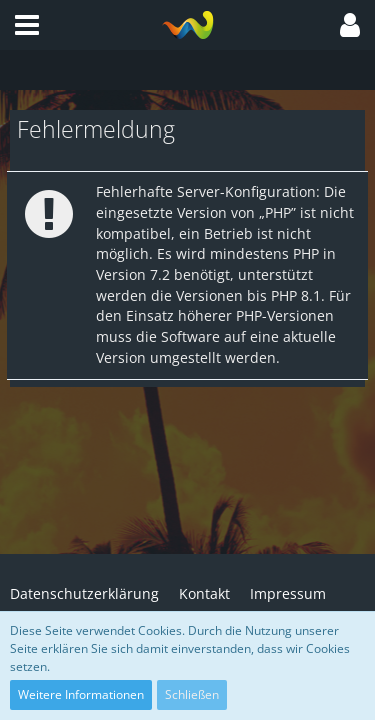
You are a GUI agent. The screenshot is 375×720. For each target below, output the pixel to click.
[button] (27, 25)
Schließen (192, 694)
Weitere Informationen (81, 694)
